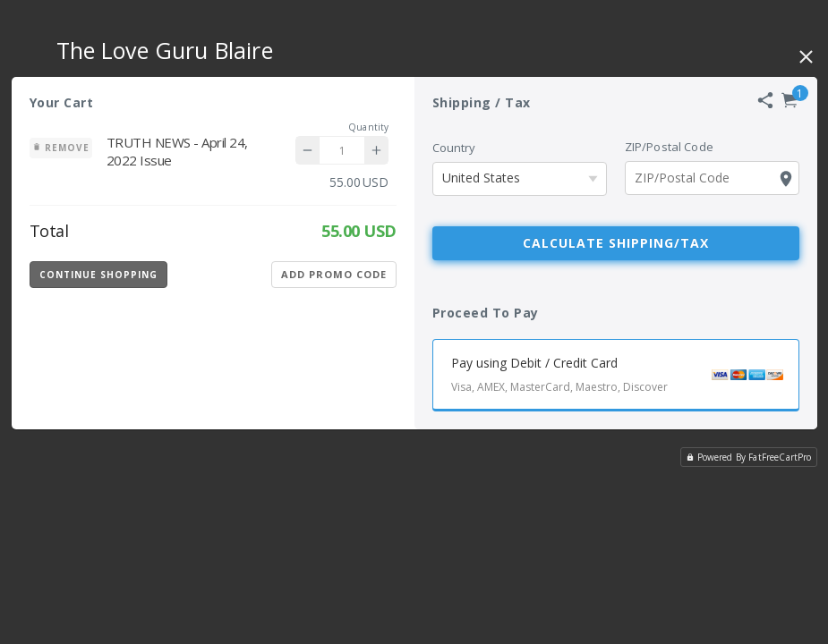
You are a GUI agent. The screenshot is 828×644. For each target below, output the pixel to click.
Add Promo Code (334, 274)
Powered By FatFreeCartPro (749, 457)
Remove (61, 148)
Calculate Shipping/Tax (616, 243)
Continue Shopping (98, 275)
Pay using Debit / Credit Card (625, 377)
